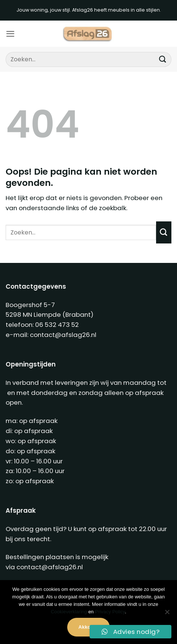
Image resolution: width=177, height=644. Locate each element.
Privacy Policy (110, 612)
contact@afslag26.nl (63, 335)
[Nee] (167, 614)
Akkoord (88, 627)
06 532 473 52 (57, 325)
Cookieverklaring (69, 612)
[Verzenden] (163, 59)
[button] (10, 34)
